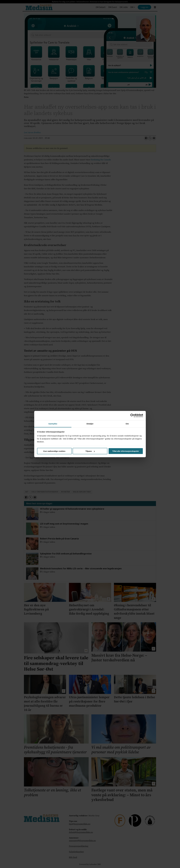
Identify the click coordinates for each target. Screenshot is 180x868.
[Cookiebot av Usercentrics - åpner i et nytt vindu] (132, 416)
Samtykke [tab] (53, 424)
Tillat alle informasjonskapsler (126, 451)
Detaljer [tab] (90, 424)
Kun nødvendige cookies (54, 451)
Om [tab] (127, 424)
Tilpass (90, 451)
